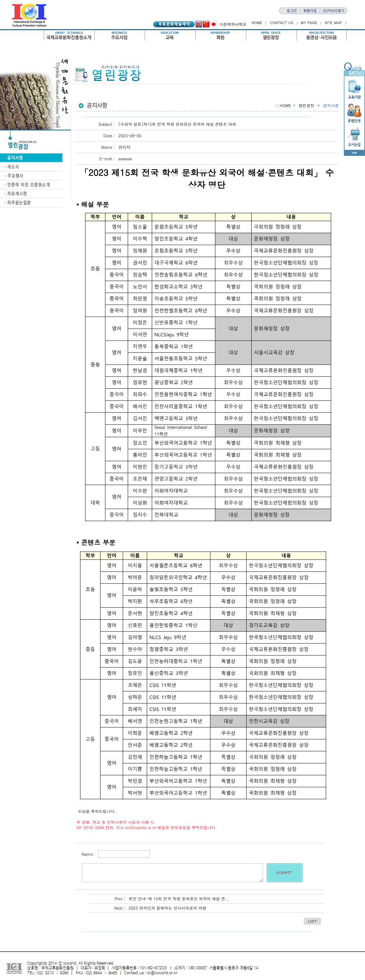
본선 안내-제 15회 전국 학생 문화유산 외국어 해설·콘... (179, 899)
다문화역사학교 (233, 24)
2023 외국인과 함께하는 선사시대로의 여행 (168, 908)
